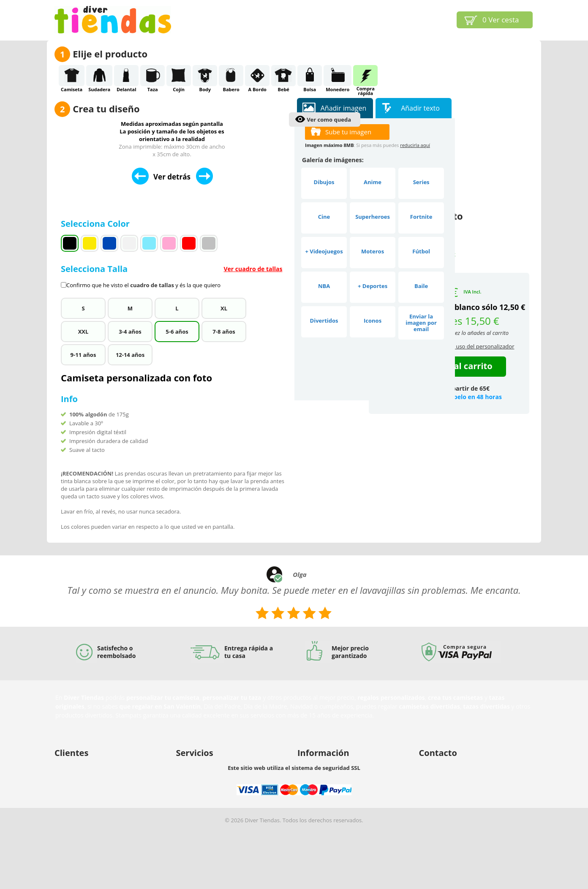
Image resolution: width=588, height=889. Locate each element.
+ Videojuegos (324, 251)
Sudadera (99, 76)
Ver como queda (329, 120)
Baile (421, 286)
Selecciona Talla (174, 276)
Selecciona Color (96, 224)
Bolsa (310, 76)
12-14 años (130, 355)
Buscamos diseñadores (206, 766)
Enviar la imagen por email (421, 323)
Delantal (126, 76)
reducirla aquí (415, 145)
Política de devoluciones (85, 799)
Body (205, 76)
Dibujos (324, 182)
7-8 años (224, 332)
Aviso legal (311, 788)
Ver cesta (501, 20)
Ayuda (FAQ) (70, 777)
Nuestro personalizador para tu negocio (227, 777)
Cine (324, 217)
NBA (324, 286)
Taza (152, 76)
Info (69, 399)
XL (224, 308)
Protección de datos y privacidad (96, 810)
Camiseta (72, 76)
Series (421, 182)
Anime (373, 182)
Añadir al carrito (458, 366)
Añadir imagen (344, 108)
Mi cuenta (67, 766)
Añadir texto (420, 108)
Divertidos (324, 321)
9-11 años (83, 355)
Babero (231, 76)
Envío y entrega (74, 788)
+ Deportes (373, 286)
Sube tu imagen (348, 132)
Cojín (179, 76)
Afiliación (188, 788)
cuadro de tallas (152, 285)
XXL (83, 332)
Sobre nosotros (317, 766)
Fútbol (421, 251)
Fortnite (421, 217)
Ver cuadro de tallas (253, 269)
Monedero (338, 76)
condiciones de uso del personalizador (465, 346)
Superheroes (373, 217)
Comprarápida (365, 76)
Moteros (373, 251)
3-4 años (130, 332)
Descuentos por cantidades (211, 810)
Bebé (283, 76)
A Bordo (257, 76)
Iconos (373, 321)
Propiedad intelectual (325, 777)
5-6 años (177, 332)
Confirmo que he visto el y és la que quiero (143, 285)
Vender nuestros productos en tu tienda (227, 799)
